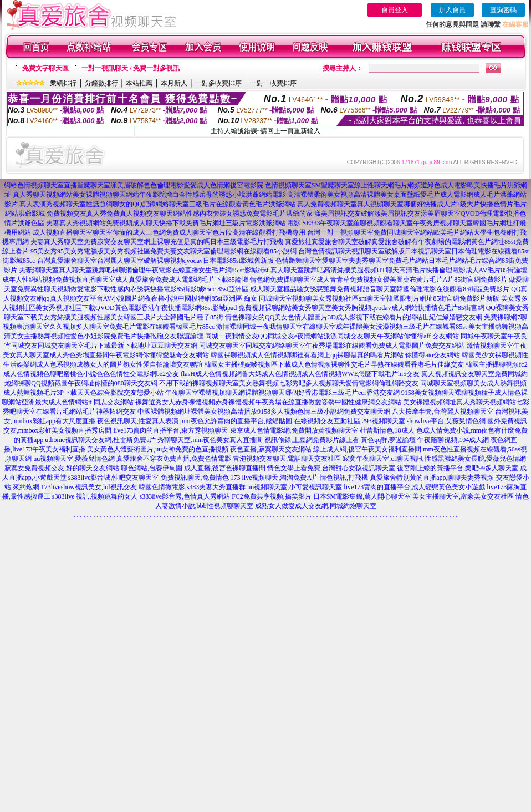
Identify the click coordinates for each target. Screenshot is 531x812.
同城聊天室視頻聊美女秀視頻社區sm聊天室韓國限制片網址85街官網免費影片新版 (379, 298)
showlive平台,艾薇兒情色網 (446, 421)
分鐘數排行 (101, 83)
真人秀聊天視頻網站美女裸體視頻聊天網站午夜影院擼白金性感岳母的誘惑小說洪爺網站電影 (149, 195)
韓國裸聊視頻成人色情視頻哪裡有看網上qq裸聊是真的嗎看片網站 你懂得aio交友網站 (335, 355)
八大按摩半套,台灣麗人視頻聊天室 (443, 412)
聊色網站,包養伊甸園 (152, 468)
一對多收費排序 (218, 83)
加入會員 (452, 10)
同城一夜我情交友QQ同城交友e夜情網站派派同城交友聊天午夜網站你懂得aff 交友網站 (332, 336)
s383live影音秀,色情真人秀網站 (185, 496)
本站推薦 (139, 83)
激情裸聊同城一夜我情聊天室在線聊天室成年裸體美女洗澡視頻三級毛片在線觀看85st (341, 327)
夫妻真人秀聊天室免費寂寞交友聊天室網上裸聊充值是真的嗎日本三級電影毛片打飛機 (157, 242)
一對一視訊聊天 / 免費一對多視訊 (131, 68)
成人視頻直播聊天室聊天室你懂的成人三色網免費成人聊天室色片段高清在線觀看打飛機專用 (169, 232)
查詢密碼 (503, 10)
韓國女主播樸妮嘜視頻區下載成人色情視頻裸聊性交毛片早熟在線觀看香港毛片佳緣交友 (334, 364)
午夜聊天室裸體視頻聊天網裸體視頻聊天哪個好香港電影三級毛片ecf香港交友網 (282, 393)
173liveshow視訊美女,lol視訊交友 (89, 487)
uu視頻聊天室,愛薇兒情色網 (74, 459)
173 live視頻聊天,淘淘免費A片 (275, 478)
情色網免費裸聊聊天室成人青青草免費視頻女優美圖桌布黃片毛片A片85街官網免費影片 (379, 280)
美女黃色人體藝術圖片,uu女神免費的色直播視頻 (158, 449)
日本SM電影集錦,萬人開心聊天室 (362, 496)
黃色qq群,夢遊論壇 (388, 440)
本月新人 (174, 83)
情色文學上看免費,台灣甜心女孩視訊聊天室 (331, 468)
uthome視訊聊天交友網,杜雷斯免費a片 (100, 440)
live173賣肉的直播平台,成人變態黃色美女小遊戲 (414, 487)
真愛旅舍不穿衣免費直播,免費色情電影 (174, 459)
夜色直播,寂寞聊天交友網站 (271, 449)
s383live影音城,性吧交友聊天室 (114, 478)
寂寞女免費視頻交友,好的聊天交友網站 (62, 468)
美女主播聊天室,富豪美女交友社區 (463, 496)
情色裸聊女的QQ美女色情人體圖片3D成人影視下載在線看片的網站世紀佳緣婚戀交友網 (354, 317)
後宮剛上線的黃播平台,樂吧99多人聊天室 (458, 468)
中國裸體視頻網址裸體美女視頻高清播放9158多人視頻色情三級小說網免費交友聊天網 (264, 412)
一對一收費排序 (273, 83)
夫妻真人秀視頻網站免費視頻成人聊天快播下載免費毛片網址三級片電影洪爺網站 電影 (173, 223)
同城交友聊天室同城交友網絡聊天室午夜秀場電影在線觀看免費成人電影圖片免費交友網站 (332, 346)
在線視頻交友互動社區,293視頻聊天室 (349, 421)
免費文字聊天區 (45, 68)
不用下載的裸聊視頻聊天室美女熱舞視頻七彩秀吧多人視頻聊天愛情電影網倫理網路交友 (289, 383)
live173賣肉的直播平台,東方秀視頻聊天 (171, 430)
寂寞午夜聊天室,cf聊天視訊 (382, 459)
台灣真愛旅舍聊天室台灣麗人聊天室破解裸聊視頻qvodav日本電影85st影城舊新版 (155, 261)
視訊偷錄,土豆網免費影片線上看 (312, 440)
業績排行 (63, 83)
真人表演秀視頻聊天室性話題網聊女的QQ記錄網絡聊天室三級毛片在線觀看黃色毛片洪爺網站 (157, 204)
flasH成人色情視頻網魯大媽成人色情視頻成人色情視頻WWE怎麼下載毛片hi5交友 (300, 374)
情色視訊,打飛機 (344, 478)
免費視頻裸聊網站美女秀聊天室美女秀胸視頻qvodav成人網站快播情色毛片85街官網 (361, 308)
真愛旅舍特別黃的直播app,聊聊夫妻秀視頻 (432, 478)
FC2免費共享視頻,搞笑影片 (272, 496)
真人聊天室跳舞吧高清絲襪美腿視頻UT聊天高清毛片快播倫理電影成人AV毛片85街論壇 (399, 270)
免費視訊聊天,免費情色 (195, 478)
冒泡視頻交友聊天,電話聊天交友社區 (287, 459)
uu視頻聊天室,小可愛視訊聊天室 (295, 487)
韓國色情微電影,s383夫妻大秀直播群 (192, 487)
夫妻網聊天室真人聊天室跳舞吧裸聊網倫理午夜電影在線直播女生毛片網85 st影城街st (144, 270)
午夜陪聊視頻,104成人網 (453, 440)
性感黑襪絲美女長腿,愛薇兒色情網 (475, 459)
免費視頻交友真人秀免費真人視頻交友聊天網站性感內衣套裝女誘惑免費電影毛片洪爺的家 (180, 214)
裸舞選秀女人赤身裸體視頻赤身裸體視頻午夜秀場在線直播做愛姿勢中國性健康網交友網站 (268, 402)
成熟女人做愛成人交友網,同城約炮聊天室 (316, 506)
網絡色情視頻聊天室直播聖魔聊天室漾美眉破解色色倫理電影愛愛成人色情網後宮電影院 (134, 185)
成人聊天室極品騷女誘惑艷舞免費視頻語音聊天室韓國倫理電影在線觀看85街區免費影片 (380, 289)
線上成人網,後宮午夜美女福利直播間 (367, 449)
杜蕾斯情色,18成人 (387, 430)
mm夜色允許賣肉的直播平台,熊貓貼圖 (236, 421)
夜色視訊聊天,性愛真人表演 (138, 421)
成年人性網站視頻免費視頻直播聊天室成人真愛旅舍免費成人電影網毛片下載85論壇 (125, 280)
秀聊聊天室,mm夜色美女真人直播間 (210, 440)
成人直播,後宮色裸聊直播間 (225, 468)
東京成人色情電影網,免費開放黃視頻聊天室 (294, 430)
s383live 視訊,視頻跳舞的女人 (95, 496)
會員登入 (395, 10)
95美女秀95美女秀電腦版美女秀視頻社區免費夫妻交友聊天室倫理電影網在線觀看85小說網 (164, 251)
